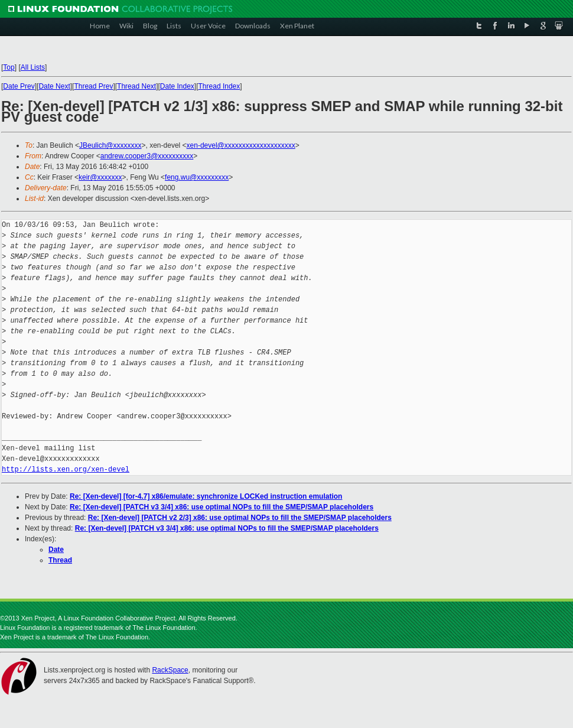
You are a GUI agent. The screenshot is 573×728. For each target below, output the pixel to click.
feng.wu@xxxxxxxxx (197, 177)
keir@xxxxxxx (100, 177)
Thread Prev (93, 86)
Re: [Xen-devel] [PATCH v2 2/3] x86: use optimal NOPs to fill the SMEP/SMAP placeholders (240, 518)
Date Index (177, 86)
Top (9, 67)
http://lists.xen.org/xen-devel (66, 469)
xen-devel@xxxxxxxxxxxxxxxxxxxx (241, 145)
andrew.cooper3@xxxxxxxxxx (147, 156)
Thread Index (219, 86)
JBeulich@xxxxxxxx (110, 145)
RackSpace (170, 670)
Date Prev (19, 86)
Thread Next (136, 86)
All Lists (33, 67)
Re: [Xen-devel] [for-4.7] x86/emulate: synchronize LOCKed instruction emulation (206, 496)
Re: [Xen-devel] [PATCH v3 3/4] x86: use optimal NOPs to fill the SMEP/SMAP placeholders (222, 507)
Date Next (54, 86)
